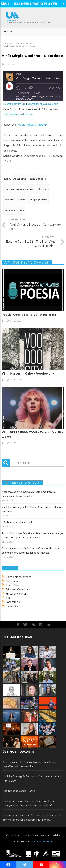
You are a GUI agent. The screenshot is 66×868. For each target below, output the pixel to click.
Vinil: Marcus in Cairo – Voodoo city (28, 374)
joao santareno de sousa (19, 189)
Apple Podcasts (27, 124)
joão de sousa (38, 179)
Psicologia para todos (19, 577)
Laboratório (13, 602)
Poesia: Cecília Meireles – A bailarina (29, 315)
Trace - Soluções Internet (42, 841)
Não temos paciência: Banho (18, 522)
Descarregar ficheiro (15, 104)
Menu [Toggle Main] (8, 32)
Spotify (43, 124)
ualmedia (10, 210)
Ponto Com (12, 585)
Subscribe (24, 93)
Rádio (22, 199)
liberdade (43, 189)
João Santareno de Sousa (18, 114)
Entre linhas (13, 581)
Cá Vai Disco (13, 606)
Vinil (9, 598)
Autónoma (20, 179)
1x (25, 88)
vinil (22, 210)
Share (37, 93)
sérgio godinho (39, 199)
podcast (10, 199)
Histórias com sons (17, 593)
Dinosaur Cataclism (17, 589)
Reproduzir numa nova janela (43, 104)
